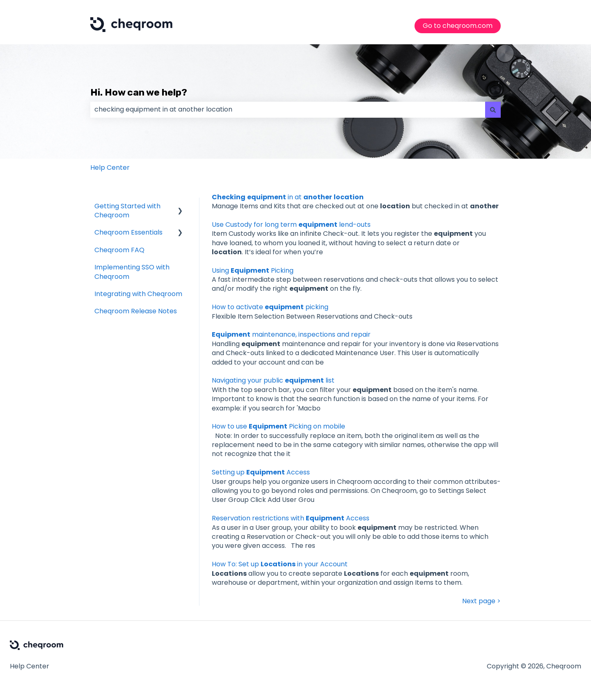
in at (288, 197)
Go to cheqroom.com (458, 26)
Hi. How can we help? (139, 92)
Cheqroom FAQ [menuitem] (119, 250)
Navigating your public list (273, 380)
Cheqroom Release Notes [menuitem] (136, 311)
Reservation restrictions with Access (291, 518)
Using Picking (253, 270)
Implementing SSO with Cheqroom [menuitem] (132, 272)
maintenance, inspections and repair (291, 334)
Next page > (481, 601)
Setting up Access (261, 472)
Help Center (110, 168)
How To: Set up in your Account (280, 564)
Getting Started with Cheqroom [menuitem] (127, 211)
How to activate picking (270, 307)
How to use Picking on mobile (278, 426)
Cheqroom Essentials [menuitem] (128, 232)
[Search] (493, 109)
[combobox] (288, 109)
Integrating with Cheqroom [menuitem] (138, 294)
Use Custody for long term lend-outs (291, 225)
